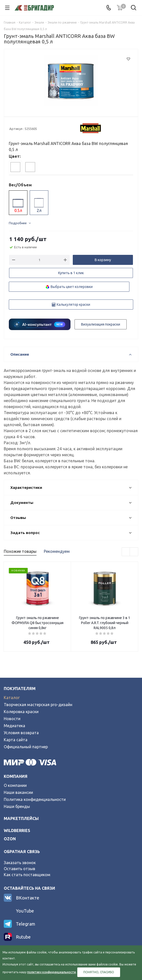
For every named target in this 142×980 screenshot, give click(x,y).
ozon (10, 839)
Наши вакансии (18, 792)
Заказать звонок (20, 863)
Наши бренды (17, 806)
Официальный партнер (26, 747)
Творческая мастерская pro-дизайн (38, 705)
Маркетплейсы (21, 818)
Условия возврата (21, 733)
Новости (12, 719)
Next (134, 552)
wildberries (17, 831)
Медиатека (14, 726)
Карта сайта (16, 740)
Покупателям (20, 689)
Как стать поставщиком (27, 875)
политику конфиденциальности (51, 972)
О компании (15, 785)
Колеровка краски (21, 712)
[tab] (15, 167)
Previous (126, 552)
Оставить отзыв (20, 869)
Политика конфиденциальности (35, 799)
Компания (16, 776)
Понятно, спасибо (99, 972)
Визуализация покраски (101, 324)
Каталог (12, 698)
